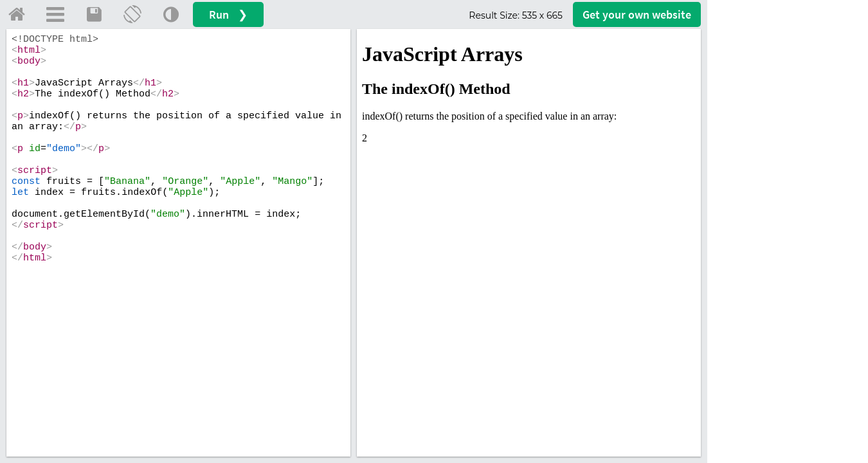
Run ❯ (228, 14)
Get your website (637, 14)
